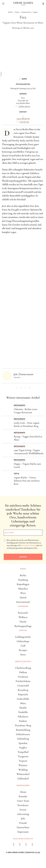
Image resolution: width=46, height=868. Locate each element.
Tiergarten (23, 756)
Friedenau (23, 677)
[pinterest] (26, 845)
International (23, 602)
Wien (23, 593)
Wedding (23, 770)
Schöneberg (23, 739)
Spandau (23, 743)
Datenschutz (23, 827)
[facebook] (14, 845)
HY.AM (37, 852)
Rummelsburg (23, 730)
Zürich (23, 598)
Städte (23, 569)
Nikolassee (23, 717)
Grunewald (23, 686)
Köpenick (23, 694)
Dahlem (23, 672)
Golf (23, 646)
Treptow (23, 761)
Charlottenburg (23, 668)
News (23, 655)
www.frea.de (24, 122)
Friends (23, 823)
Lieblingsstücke (23, 637)
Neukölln (23, 712)
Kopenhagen (23, 584)
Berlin (23, 575)
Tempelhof (23, 752)
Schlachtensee (23, 734)
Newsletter (23, 805)
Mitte (23, 703)
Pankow (23, 721)
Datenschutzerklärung (29, 545)
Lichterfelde (23, 699)
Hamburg (23, 580)
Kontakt (23, 796)
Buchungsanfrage (23, 626)
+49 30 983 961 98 (23, 119)
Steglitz (23, 748)
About (23, 792)
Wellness (23, 617)
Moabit (23, 708)
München (23, 589)
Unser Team (23, 801)
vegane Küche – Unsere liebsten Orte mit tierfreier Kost (27, 481)
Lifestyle (23, 630)
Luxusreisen (23, 606)
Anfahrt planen (24, 106)
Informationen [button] (23, 785)
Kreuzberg (23, 690)
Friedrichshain (23, 681)
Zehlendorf (23, 779)
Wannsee (23, 765)
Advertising (23, 814)
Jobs (23, 819)
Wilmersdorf (23, 774)
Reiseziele (23, 613)
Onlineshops (23, 641)
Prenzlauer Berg (23, 725)
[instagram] (20, 845)
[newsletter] (32, 845)
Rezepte (23, 650)
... (23, 116)
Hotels (23, 622)
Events (23, 810)
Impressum (23, 832)
